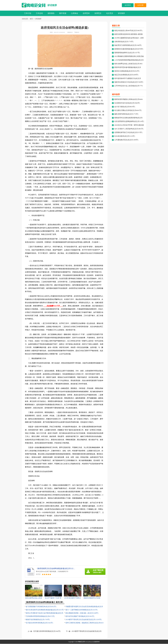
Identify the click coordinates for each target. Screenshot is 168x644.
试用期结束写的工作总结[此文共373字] (128, 133)
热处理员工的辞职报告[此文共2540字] (128, 45)
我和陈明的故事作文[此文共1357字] (127, 53)
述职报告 (51, 13)
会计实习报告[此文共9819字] (125, 107)
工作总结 (39, 13)
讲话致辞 (52, 5)
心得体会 (74, 13)
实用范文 (98, 13)
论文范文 (110, 13)
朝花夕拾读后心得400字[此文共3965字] (128, 31)
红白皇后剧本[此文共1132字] (125, 136)
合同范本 (86, 13)
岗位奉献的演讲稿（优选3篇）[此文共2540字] (82, 613)
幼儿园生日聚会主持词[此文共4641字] (128, 111)
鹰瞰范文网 (81, 642)
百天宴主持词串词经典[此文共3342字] (39, 623)
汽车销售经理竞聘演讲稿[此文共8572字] (40, 616)
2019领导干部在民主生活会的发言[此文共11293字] (84, 620)
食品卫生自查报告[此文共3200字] (126, 75)
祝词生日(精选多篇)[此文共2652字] (127, 71)
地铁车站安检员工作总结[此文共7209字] (129, 82)
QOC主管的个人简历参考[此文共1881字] (129, 129)
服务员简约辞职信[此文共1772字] (126, 114)
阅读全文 (70, 33)
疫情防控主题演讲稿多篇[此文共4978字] (129, 49)
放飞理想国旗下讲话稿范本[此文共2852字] (41, 607)
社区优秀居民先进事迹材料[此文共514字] (129, 122)
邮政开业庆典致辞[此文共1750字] (38, 620)
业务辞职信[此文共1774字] (124, 42)
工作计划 (28, 13)
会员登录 (128, 5)
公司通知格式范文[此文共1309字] (126, 140)
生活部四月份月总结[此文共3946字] (127, 103)
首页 (31, 19)
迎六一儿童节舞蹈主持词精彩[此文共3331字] (82, 610)
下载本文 (77, 33)
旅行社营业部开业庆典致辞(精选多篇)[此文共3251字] (45, 610)
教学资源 (63, 13)
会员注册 (140, 5)
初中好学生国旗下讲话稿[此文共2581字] (80, 616)
